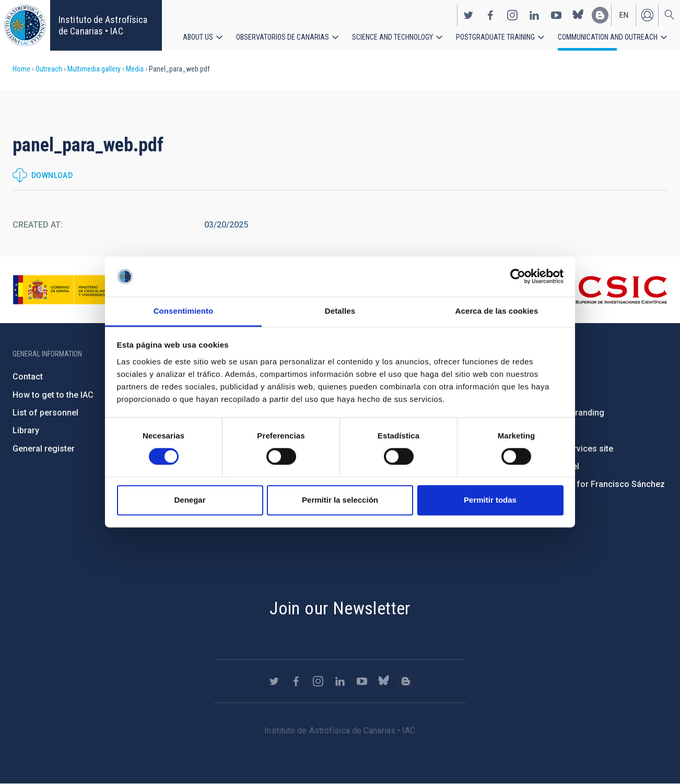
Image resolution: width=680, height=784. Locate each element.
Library (26, 430)
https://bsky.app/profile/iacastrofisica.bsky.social (578, 15)
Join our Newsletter (340, 608)
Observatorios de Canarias (283, 37)
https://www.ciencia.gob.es (71, 290)
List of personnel (45, 413)
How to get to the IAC (53, 395)
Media (135, 69)
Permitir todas (490, 500)
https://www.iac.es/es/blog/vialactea (600, 15)
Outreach (49, 69)
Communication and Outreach (608, 37)
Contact (28, 377)
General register (44, 449)
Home (21, 69)
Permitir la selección (340, 500)
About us (198, 37)
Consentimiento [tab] (184, 311)
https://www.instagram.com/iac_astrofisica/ (512, 15)
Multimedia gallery (94, 69)
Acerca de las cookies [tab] (497, 311)
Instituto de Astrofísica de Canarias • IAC (103, 25)
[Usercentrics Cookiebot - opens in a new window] (518, 277)
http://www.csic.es (610, 290)
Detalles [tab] (340, 311)
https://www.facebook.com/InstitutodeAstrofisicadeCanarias (490, 15)
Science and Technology (392, 37)
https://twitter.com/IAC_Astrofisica (468, 15)
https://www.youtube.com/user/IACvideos (556, 15)
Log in (647, 15)
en (624, 15)
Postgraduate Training (495, 37)
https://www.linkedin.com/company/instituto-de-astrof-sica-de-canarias (534, 15)
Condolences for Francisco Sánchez (594, 484)
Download (52, 175)
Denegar (190, 500)
